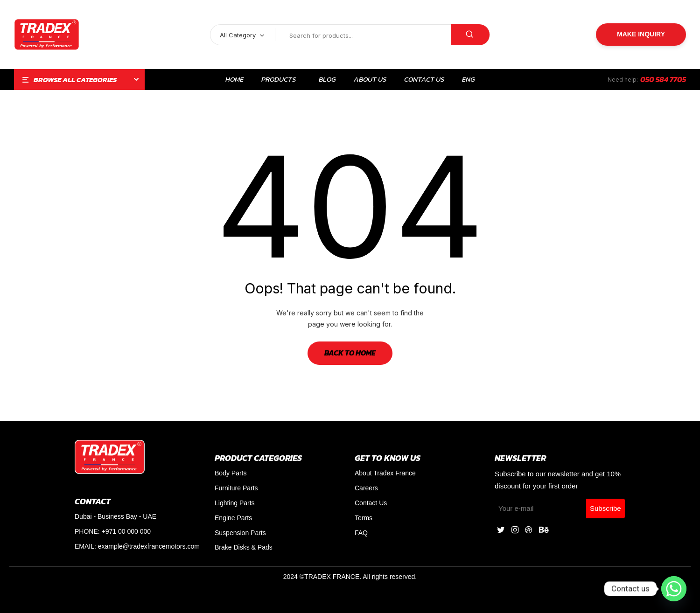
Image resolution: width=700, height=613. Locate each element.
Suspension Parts (240, 533)
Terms (364, 518)
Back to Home (350, 353)
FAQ (361, 533)
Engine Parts (233, 518)
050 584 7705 (663, 79)
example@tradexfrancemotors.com (149, 546)
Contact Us (371, 503)
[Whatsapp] (674, 589)
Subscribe (605, 508)
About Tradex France (385, 473)
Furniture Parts (236, 488)
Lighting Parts (235, 503)
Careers (366, 488)
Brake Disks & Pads (244, 547)
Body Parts (231, 473)
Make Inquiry (641, 34)
